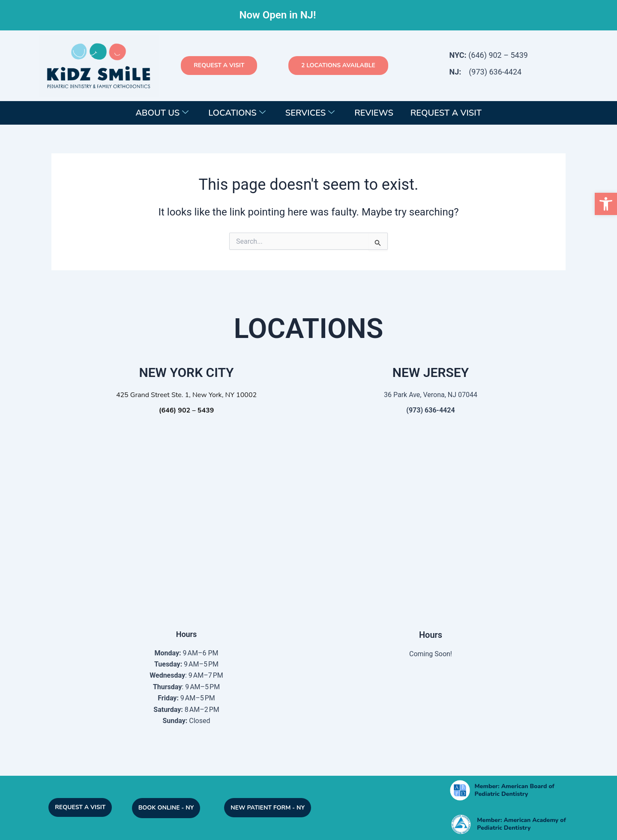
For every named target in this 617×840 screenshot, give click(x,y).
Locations (237, 113)
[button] (606, 204)
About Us (162, 113)
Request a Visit (446, 113)
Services (310, 113)
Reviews (374, 113)
